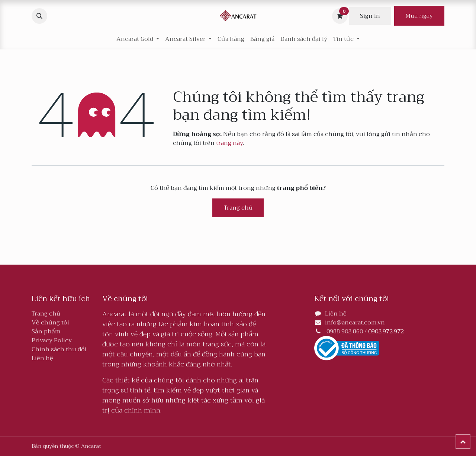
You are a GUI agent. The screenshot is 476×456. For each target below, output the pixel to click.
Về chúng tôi (50, 323)
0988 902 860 (345, 332)
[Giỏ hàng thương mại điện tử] (340, 16)
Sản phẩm (46, 332)
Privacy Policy (52, 340)
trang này (229, 143)
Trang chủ (238, 208)
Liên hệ (42, 358)
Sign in (370, 16)
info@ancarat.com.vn (355, 323)
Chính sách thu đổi (59, 349)
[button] (39, 16)
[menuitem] (231, 39)
